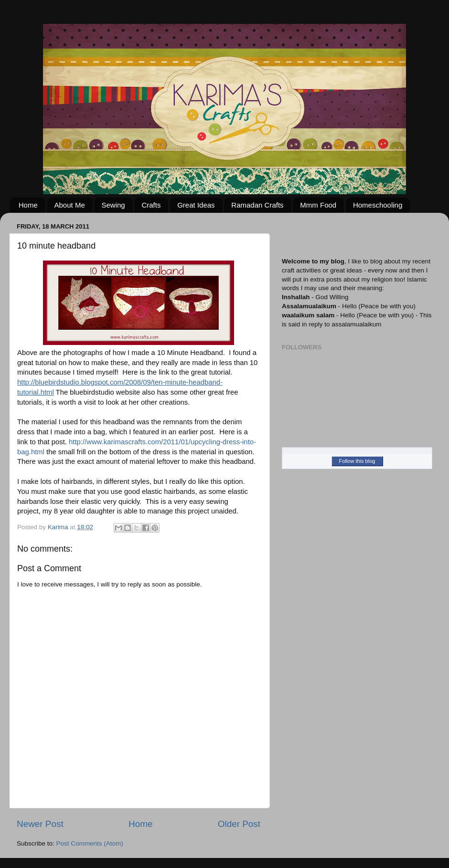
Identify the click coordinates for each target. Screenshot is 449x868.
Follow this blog (357, 461)
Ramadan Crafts (257, 205)
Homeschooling (378, 205)
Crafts (151, 205)
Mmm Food (318, 205)
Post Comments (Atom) (90, 843)
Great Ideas (196, 205)
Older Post (239, 824)
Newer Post (40, 824)
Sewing (113, 205)
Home (28, 205)
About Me (70, 205)
